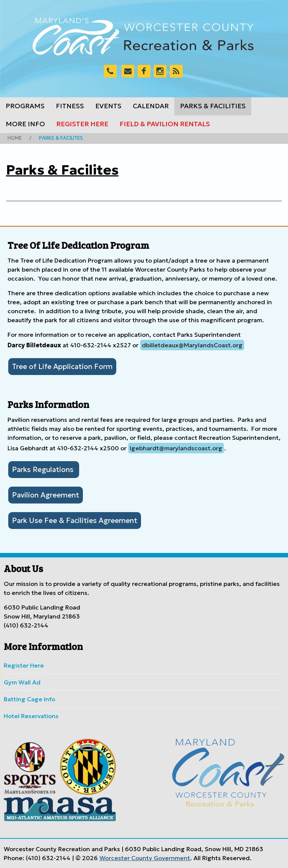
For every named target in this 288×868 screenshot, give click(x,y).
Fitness (70, 106)
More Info (25, 124)
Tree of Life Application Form (62, 366)
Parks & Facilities (213, 106)
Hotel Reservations (31, 716)
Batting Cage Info (29, 699)
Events (108, 106)
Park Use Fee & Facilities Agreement (75, 520)
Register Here (82, 124)
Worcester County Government (145, 858)
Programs (25, 106)
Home (15, 138)
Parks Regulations (44, 469)
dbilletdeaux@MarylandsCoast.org (192, 345)
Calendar (151, 106)
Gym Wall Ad (22, 682)
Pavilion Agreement (46, 495)
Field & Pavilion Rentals (165, 124)
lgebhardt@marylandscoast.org (176, 448)
